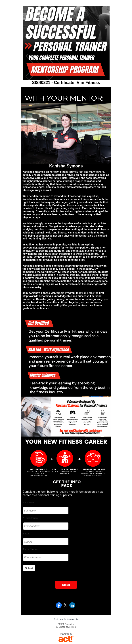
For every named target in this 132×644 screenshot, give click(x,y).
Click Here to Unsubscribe (66, 619)
